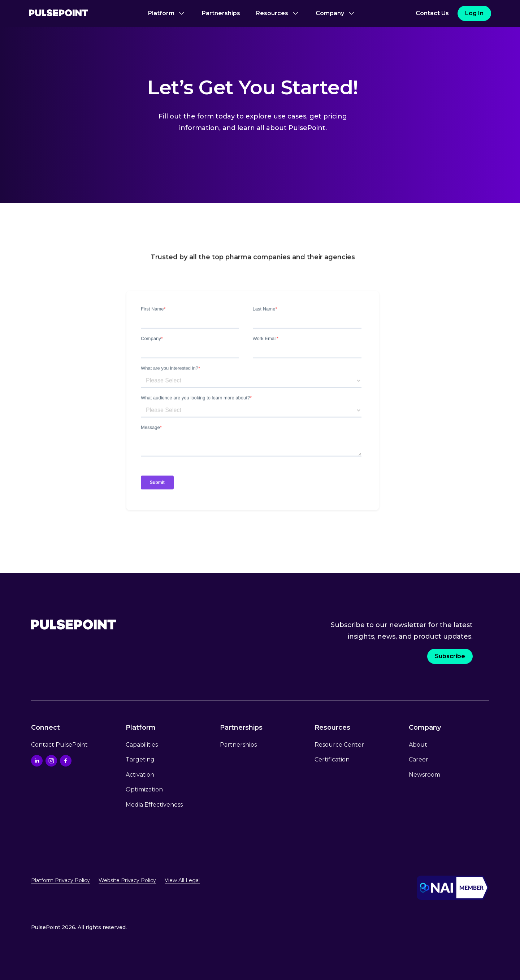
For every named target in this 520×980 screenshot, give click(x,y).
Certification (332, 759)
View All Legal (182, 880)
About (418, 745)
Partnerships (221, 13)
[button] (167, 13)
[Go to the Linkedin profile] (37, 761)
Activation (140, 775)
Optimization (144, 789)
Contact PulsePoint (59, 745)
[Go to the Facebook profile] (66, 761)
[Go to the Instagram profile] (51, 761)
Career (419, 759)
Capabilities (142, 745)
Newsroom (424, 775)
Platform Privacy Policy (60, 880)
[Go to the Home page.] (74, 625)
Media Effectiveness (154, 805)
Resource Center (339, 745)
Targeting (140, 759)
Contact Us (432, 13)
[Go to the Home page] (58, 14)
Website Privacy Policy (127, 880)
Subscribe (450, 656)
